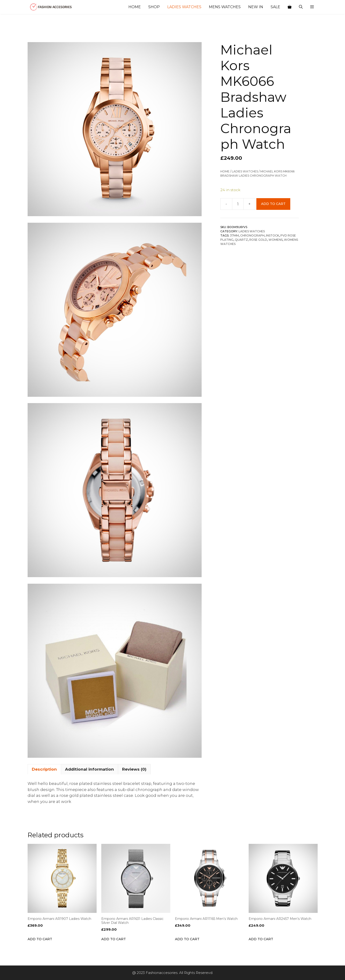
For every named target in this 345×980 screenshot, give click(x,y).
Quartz (241, 240)
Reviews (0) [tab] (134, 769)
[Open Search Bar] (301, 7)
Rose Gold (258, 240)
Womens (276, 240)
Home (135, 7)
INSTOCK (272, 235)
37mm (234, 235)
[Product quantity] (238, 204)
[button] (312, 7)
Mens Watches (225, 7)
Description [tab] (44, 769)
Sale (275, 7)
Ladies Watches (184, 7)
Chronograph (252, 235)
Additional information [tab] (89, 769)
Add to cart (273, 204)
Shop (154, 7)
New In (256, 7)
